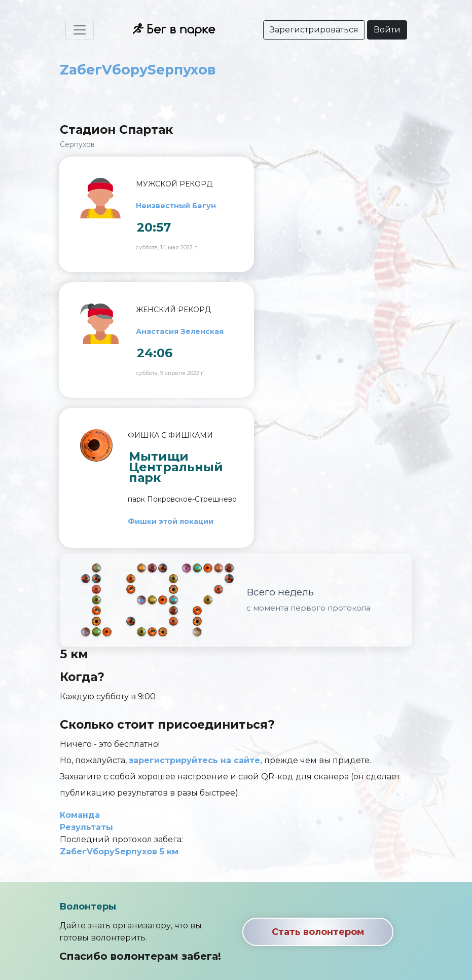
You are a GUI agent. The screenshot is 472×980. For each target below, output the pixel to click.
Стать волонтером (318, 932)
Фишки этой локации (171, 521)
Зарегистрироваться (314, 30)
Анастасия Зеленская (180, 331)
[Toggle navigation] (80, 30)
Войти (387, 30)
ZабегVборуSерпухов (138, 70)
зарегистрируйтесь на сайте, (195, 760)
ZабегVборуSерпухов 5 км (119, 852)
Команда (80, 815)
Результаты (86, 827)
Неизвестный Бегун (176, 206)
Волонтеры (88, 907)
